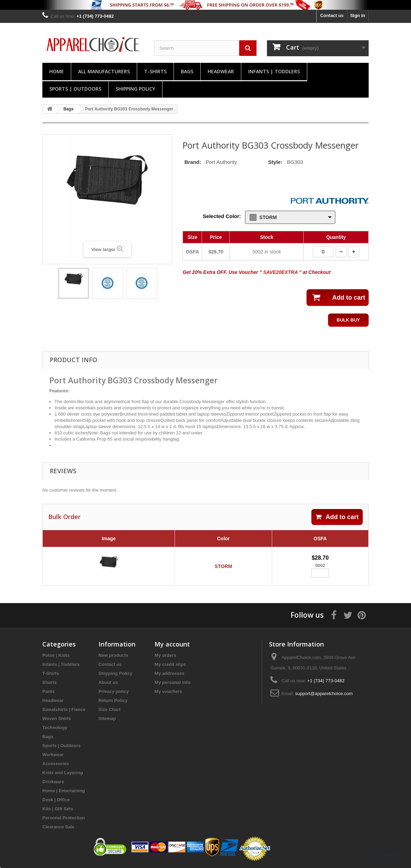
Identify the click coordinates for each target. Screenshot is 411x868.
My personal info (172, 682)
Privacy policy (114, 691)
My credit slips (170, 664)
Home (57, 71)
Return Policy (113, 700)
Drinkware (53, 782)
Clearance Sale (58, 827)
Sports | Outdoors (75, 89)
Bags (187, 71)
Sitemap (107, 719)
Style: (275, 162)
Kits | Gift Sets (58, 809)
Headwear (221, 71)
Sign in (358, 15)
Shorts (49, 682)
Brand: (193, 162)
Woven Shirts (57, 719)
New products (114, 655)
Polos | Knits (56, 655)
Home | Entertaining (64, 791)
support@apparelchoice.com (324, 694)
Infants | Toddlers (274, 71)
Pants (48, 691)
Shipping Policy (135, 89)
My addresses (169, 673)
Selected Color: (222, 216)
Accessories (56, 764)
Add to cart (337, 517)
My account (172, 644)
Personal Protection (64, 818)
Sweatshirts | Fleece (64, 710)
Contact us (332, 15)
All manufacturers (104, 71)
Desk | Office (56, 800)
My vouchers (168, 691)
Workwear (53, 755)
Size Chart (110, 710)
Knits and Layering (63, 773)
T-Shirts (155, 71)
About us (108, 682)
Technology (55, 728)
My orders (165, 655)
